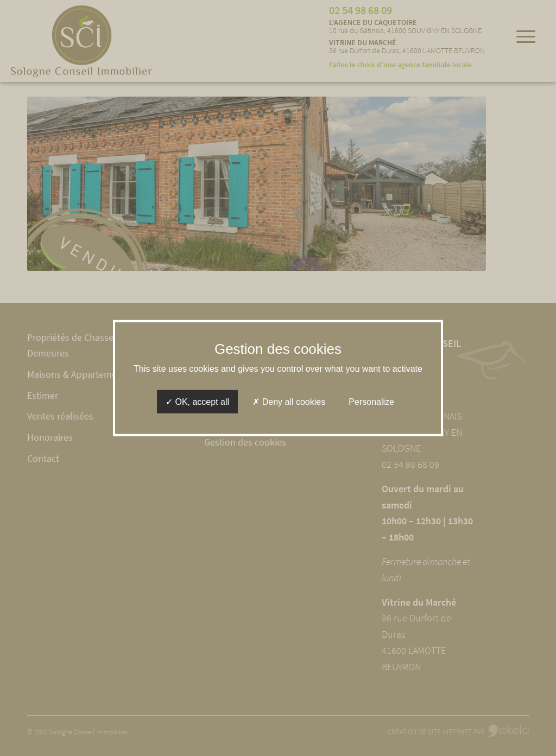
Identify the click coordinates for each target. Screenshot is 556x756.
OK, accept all (197, 402)
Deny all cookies (289, 402)
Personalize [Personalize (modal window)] (371, 402)
